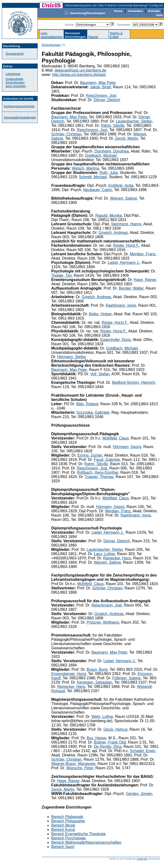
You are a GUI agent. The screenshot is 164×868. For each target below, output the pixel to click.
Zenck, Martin (126, 138)
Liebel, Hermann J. (123, 263)
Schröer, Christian (66, 134)
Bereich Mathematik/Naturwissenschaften (86, 842)
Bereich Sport (63, 847)
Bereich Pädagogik (67, 817)
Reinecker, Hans (117, 558)
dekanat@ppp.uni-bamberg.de (80, 70)
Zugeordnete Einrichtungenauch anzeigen (16, 82)
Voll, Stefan (100, 374)
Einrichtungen (51, 45)
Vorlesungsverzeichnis (19, 106)
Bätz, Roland (87, 404)
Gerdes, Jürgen (139, 794)
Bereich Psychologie (69, 838)
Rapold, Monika (109, 215)
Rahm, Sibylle (113, 126)
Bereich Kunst (63, 830)
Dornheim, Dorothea (112, 151)
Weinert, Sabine (123, 198)
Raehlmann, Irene (121, 305)
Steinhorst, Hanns (126, 224)
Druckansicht (15, 54)
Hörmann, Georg (127, 447)
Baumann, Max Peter (98, 83)
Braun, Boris (97, 669)
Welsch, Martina (85, 168)
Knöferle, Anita (121, 185)
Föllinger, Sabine (126, 678)
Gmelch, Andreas (113, 233)
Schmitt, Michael (93, 177)
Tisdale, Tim (61, 275)
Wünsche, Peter (80, 768)
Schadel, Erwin (143, 751)
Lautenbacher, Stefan (134, 121)
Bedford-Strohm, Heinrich (134, 382)
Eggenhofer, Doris (115, 340)
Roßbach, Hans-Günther (98, 472)
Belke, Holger (100, 314)
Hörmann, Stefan (72, 357)
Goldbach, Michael (101, 155)
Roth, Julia (109, 173)
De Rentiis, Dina (108, 747)
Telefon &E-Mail (116, 35)
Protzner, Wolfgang (103, 622)
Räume (93, 37)
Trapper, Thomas (99, 477)
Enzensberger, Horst (69, 674)
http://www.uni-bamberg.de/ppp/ (79, 75)
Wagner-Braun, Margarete (73, 764)
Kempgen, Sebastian (95, 682)
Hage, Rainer (145, 280)
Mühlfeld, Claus (116, 438)
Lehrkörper (13, 74)
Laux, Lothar (104, 554)
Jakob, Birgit (100, 87)
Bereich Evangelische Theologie (78, 834)
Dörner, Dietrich (107, 100)
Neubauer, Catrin (98, 190)
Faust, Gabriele (107, 460)
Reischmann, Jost (101, 96)
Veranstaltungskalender (20, 117)
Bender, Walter (131, 288)
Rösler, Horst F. (126, 245)
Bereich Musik (63, 825)
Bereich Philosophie (68, 821)
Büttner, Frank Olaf (110, 742)
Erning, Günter (90, 455)
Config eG (142, 859)
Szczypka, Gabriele (93, 412)
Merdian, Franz (143, 254)
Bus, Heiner (96, 738)
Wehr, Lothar (102, 717)
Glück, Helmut (115, 729)
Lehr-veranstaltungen (52, 35)
